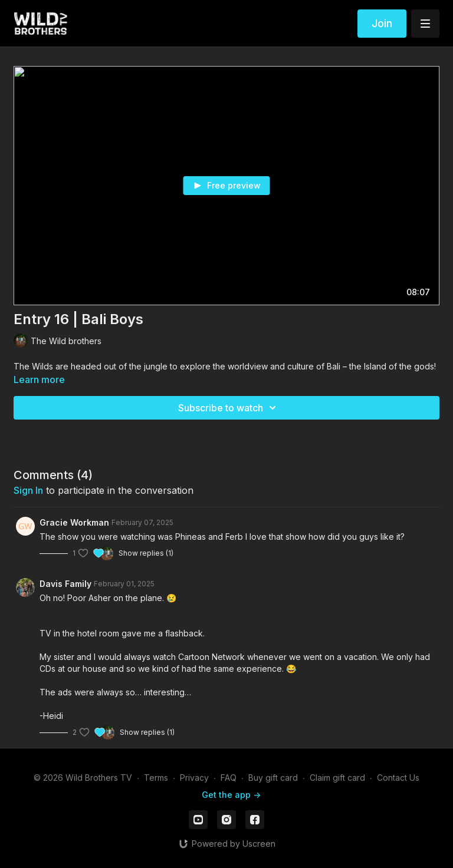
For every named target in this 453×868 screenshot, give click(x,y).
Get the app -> (231, 795)
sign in (28, 490)
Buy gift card (273, 778)
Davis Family (65, 584)
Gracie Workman (74, 522)
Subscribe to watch (229, 408)
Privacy (194, 778)
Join (382, 23)
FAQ (229, 778)
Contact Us (398, 778)
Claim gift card (337, 778)
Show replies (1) (146, 553)
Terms (156, 778)
